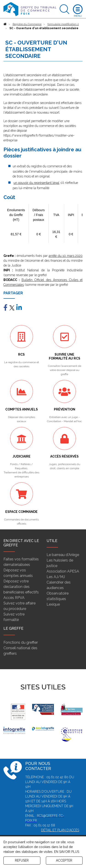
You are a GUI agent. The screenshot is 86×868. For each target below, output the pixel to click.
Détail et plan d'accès (60, 830)
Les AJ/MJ (56, 577)
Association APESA (63, 571)
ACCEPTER (64, 860)
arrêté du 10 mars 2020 (66, 256)
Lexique (53, 604)
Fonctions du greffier (21, 642)
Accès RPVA (14, 598)
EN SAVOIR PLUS (67, 852)
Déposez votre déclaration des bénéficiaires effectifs (21, 587)
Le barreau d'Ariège (63, 555)
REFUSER (22, 860)
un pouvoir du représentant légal (36, 183)
